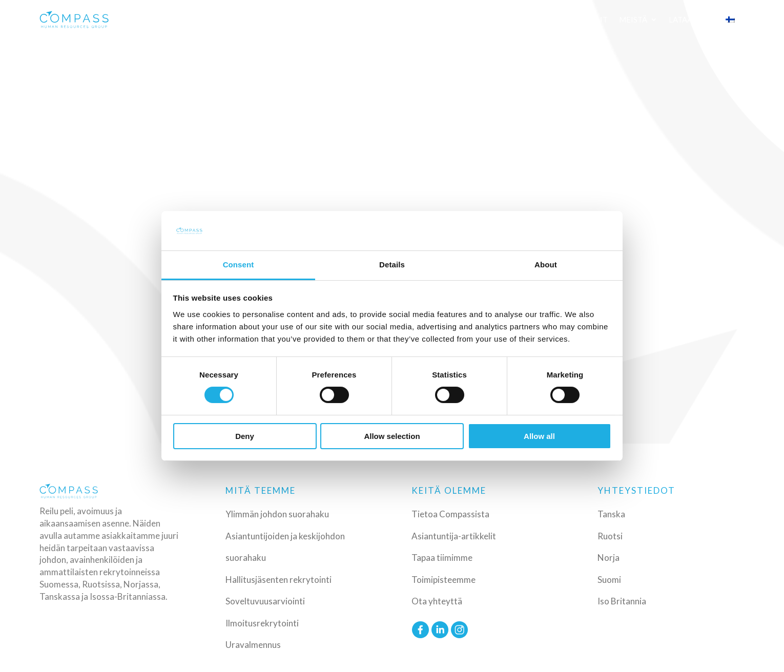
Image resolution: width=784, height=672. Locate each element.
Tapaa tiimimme (442, 558)
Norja (608, 558)
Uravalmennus (253, 645)
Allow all (539, 436)
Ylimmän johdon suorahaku (277, 514)
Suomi (609, 580)
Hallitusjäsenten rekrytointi (278, 580)
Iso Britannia (622, 601)
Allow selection (392, 436)
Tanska (611, 514)
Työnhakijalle (511, 19)
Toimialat (269, 19)
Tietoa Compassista (450, 514)
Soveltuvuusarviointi (265, 601)
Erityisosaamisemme (355, 19)
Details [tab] (392, 265)
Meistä (633, 19)
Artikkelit (585, 19)
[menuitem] (735, 19)
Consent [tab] (239, 265)
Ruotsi (610, 536)
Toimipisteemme (443, 580)
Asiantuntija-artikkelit (454, 536)
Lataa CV (686, 19)
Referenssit (445, 19)
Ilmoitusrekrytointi (262, 623)
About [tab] (546, 265)
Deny (245, 436)
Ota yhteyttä (437, 601)
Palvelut (208, 19)
